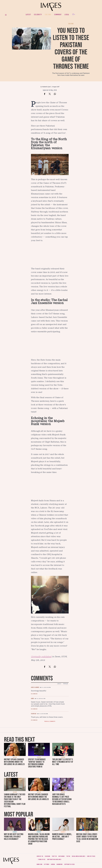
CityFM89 (47, 864)
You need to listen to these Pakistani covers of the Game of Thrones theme (71, 49)
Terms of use (42, 859)
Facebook (47, 856)
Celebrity (38, 15)
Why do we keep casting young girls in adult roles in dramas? (14, 837)
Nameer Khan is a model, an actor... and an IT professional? (62, 837)
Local (67, 15)
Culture (48, 15)
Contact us (40, 856)
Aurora (53, 864)
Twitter (54, 856)
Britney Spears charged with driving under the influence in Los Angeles (14, 762)
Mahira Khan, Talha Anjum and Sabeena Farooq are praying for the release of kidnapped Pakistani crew (39, 839)
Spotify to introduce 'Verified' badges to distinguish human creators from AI (37, 763)
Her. (74, 15)
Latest (28, 15)
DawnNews (60, 864)
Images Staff (56, 87)
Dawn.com (39, 864)
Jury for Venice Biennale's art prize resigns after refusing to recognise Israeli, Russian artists (62, 799)
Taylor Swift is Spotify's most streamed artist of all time (63, 762)
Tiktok (68, 856)
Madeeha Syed (46, 87)
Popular (65, 684)
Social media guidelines (79, 856)
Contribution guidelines (54, 859)
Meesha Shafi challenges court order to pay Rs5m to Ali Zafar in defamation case (87, 838)
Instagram (61, 856)
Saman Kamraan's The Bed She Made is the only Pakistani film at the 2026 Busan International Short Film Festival (15, 800)
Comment (58, 15)
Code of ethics (91, 856)
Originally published (41, 657)
